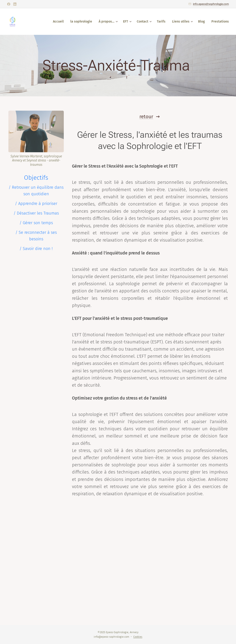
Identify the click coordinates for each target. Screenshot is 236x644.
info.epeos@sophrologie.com (211, 4)
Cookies (138, 637)
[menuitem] (59, 22)
